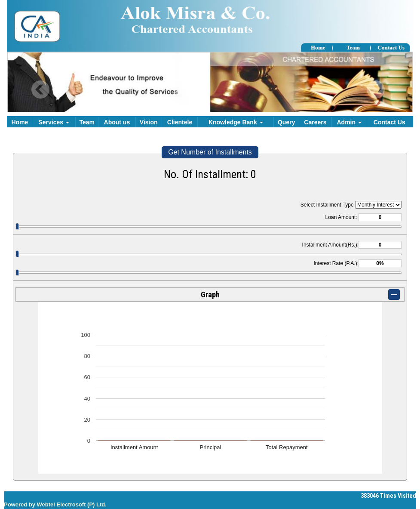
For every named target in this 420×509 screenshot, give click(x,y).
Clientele (180, 122)
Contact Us (389, 122)
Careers (315, 122)
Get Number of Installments (210, 152)
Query (286, 122)
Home (20, 122)
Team (87, 122)
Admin (349, 122)
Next (376, 90)
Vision (149, 122)
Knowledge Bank (236, 122)
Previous (41, 90)
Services (54, 122)
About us (117, 122)
